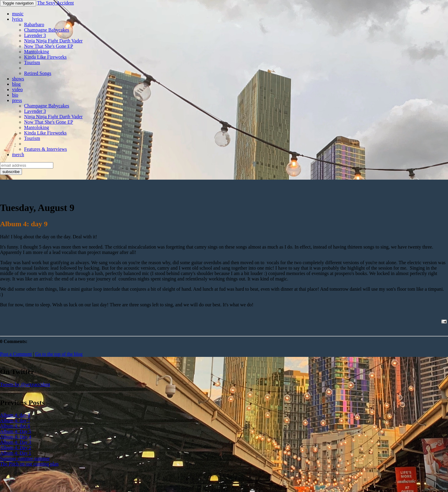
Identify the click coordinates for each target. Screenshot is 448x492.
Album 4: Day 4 (16, 437)
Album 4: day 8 (15, 415)
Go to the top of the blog (59, 354)
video (17, 90)
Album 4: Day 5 (16, 431)
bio (15, 95)
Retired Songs (38, 73)
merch (18, 155)
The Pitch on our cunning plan (29, 464)
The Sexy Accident (55, 3)
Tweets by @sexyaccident (25, 384)
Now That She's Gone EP (49, 46)
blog (16, 84)
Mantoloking (37, 52)
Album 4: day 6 (15, 426)
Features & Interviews (45, 149)
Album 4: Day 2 (16, 448)
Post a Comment (16, 354)
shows (18, 79)
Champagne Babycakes (47, 30)
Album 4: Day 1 (16, 453)
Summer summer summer (25, 458)
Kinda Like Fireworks (45, 57)
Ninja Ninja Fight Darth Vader (53, 41)
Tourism (32, 62)
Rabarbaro (34, 25)
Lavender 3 (35, 35)
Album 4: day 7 (15, 421)
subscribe (11, 172)
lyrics (17, 19)
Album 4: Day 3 (16, 442)
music (18, 14)
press (17, 100)
